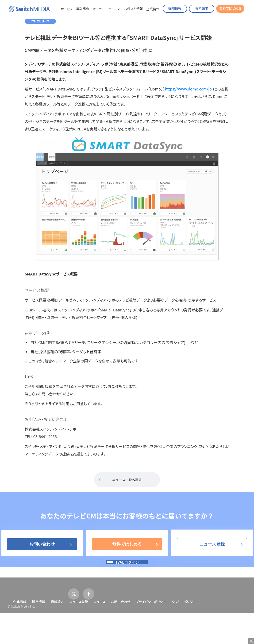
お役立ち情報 (133, 9)
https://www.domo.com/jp (188, 89)
